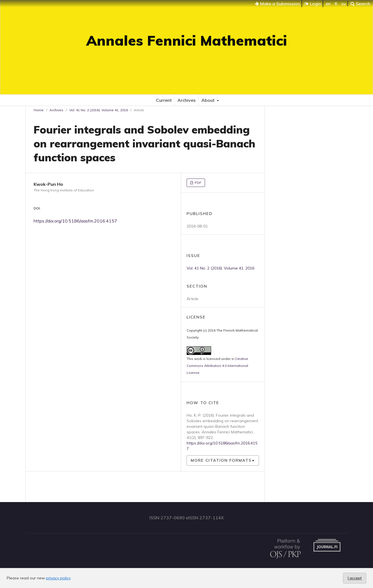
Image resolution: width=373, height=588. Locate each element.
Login (313, 4)
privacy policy (58, 578)
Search (360, 4)
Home (39, 110)
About (208, 100)
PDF (198, 183)
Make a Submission (278, 4)
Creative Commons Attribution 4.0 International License (217, 366)
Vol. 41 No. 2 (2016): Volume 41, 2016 (99, 110)
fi (336, 4)
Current (164, 100)
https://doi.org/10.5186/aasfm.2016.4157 (75, 221)
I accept (355, 578)
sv (344, 4)
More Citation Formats (221, 460)
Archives (186, 100)
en (328, 4)
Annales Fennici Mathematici (187, 40)
